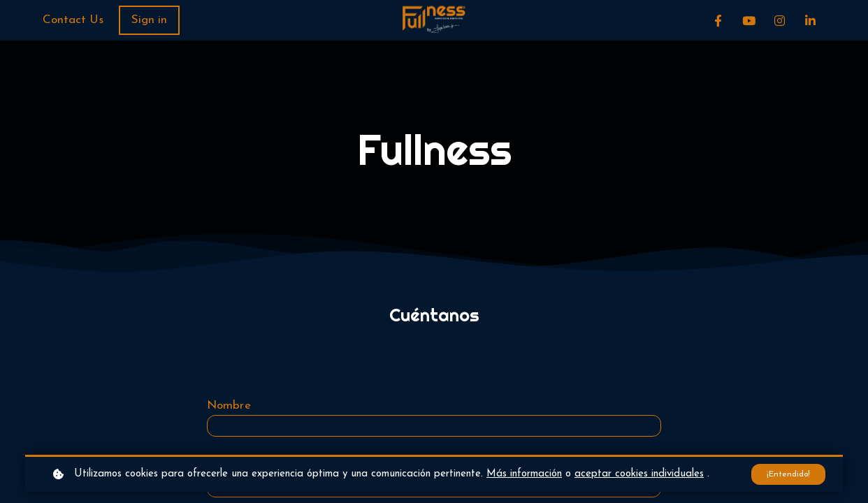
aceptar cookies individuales (639, 473)
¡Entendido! (786, 473)
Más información (524, 473)
